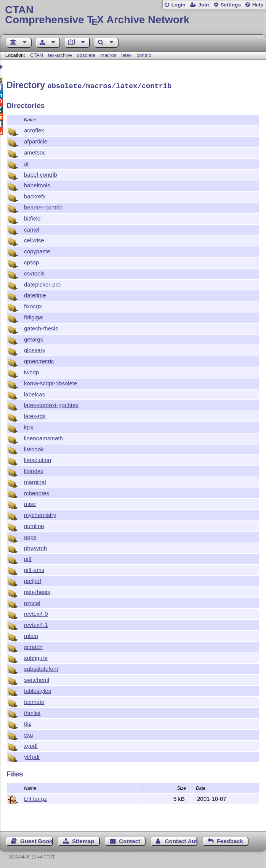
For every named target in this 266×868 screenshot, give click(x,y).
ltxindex (34, 470)
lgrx (29, 426)
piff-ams (34, 569)
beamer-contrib (43, 206)
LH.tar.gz (35, 798)
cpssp (31, 261)
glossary (35, 349)
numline (34, 525)
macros (108, 55)
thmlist (32, 712)
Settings (231, 5)
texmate (34, 701)
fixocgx (33, 305)
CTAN (37, 55)
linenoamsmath (43, 437)
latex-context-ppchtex (51, 404)
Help (258, 5)
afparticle (36, 140)
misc (30, 503)
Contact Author (181, 840)
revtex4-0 (36, 613)
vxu (28, 734)
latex (126, 55)
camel (32, 228)
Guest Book (36, 840)
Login (178, 5)
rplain (31, 635)
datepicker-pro (42, 283)
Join (204, 5)
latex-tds (35, 415)
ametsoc (35, 151)
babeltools (37, 184)
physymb (35, 547)
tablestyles (38, 690)
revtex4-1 (36, 624)
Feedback (230, 840)
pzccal (32, 602)
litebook (34, 448)
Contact (130, 840)
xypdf (31, 745)
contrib (144, 55)
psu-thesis (37, 591)
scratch (33, 646)
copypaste (37, 250)
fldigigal (34, 316)
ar (26, 162)
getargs (34, 338)
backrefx (35, 195)
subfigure (36, 657)
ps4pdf (33, 580)
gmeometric (39, 360)
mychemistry (40, 514)
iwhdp (31, 371)
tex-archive (60, 55)
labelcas (34, 393)
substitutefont (41, 668)
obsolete (86, 55)
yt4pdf (32, 756)
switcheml (37, 679)
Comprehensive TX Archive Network (133, 15)
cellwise (34, 239)
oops (30, 536)
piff (28, 558)
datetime (35, 294)
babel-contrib (41, 173)
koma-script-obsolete (51, 382)
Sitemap (83, 840)
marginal (35, 481)
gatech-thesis (41, 327)
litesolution (38, 459)
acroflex (34, 129)
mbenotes (37, 492)
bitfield (32, 217)
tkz (28, 722)
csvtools (34, 272)
